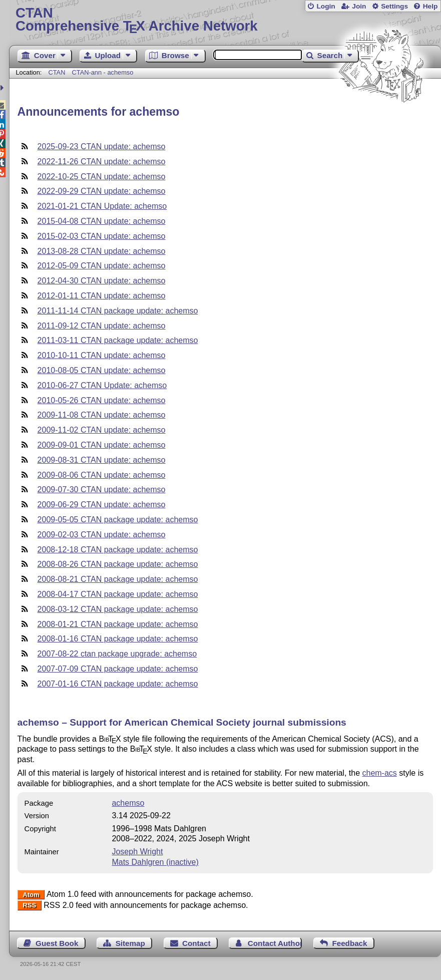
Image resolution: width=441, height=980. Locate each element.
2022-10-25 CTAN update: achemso (102, 177)
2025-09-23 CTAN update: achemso (102, 146)
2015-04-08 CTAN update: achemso (102, 221)
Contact (196, 943)
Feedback (349, 943)
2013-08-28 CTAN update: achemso (102, 251)
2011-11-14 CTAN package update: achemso (118, 311)
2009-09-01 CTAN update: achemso (102, 445)
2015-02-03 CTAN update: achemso (102, 236)
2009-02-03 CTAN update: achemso (102, 535)
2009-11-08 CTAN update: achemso (102, 415)
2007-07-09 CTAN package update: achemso (118, 669)
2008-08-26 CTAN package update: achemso (118, 564)
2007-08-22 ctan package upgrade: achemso (117, 654)
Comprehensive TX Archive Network (225, 20)
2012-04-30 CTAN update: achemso (102, 281)
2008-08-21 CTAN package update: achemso (118, 579)
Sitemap (130, 943)
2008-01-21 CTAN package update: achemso (118, 624)
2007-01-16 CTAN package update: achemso (118, 684)
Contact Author (275, 943)
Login (326, 6)
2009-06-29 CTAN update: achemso (102, 505)
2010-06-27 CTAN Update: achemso (102, 385)
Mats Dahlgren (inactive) (155, 862)
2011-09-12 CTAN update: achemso (102, 326)
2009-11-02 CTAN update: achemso (102, 430)
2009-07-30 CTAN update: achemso (102, 489)
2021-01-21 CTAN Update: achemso (102, 206)
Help (430, 6)
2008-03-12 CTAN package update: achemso (118, 609)
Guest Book (57, 943)
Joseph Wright (137, 852)
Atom (31, 895)
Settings (394, 6)
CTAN (57, 72)
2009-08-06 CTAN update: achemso (102, 475)
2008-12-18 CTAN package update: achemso (118, 550)
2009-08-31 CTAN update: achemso (102, 460)
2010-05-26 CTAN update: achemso (102, 400)
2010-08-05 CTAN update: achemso (102, 370)
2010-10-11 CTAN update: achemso (102, 355)
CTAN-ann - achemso (103, 72)
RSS (29, 906)
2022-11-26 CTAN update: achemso (102, 161)
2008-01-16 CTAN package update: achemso (118, 639)
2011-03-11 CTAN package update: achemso (118, 340)
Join (359, 6)
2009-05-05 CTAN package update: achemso (118, 520)
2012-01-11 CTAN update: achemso (102, 296)
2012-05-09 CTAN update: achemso (102, 266)
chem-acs (379, 773)
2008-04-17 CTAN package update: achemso (118, 594)
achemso (128, 803)
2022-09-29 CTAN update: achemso (102, 191)
